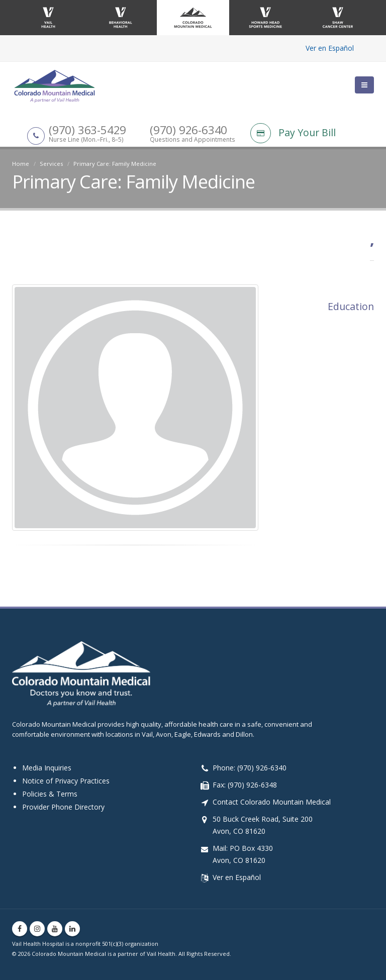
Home (21, 164)
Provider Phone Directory (63, 807)
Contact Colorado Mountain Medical (272, 802)
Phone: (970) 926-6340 (250, 768)
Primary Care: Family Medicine (115, 164)
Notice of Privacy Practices (66, 781)
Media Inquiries (47, 768)
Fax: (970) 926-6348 (245, 785)
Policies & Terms (50, 794)
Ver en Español (330, 48)
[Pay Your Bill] (312, 134)
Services (51, 164)
